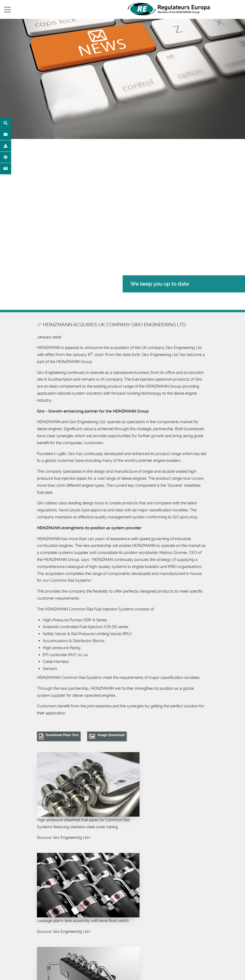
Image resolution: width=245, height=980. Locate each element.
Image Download (111, 735)
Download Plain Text (62, 735)
